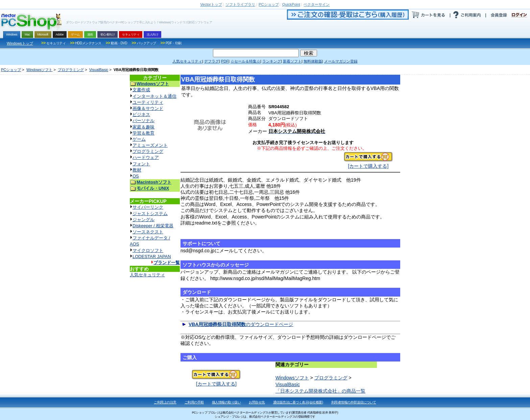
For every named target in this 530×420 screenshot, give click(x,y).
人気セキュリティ (147, 275)
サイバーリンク (148, 207)
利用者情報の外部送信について (354, 402)
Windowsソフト (40, 70)
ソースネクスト (148, 232)
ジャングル (143, 220)
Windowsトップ (20, 43)
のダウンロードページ (241, 324)
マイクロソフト (148, 250)
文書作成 (141, 90)
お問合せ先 (257, 402)
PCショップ (11, 70)
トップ (211, 4)
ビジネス (141, 114)
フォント (141, 164)
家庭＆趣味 (143, 127)
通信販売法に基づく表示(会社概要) (298, 402)
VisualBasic (99, 70)
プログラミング (71, 70)
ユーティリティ (148, 102)
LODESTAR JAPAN (152, 256)
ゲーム (139, 139)
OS (136, 176)
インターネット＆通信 (154, 96)
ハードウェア (146, 157)
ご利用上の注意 (165, 402)
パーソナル (143, 121)
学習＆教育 (143, 133)
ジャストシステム (150, 214)
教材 (137, 170)
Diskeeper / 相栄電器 (153, 226)
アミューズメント (150, 145)
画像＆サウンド (148, 108)
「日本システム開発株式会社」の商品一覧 (320, 391)
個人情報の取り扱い (226, 402)
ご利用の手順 (194, 402)
